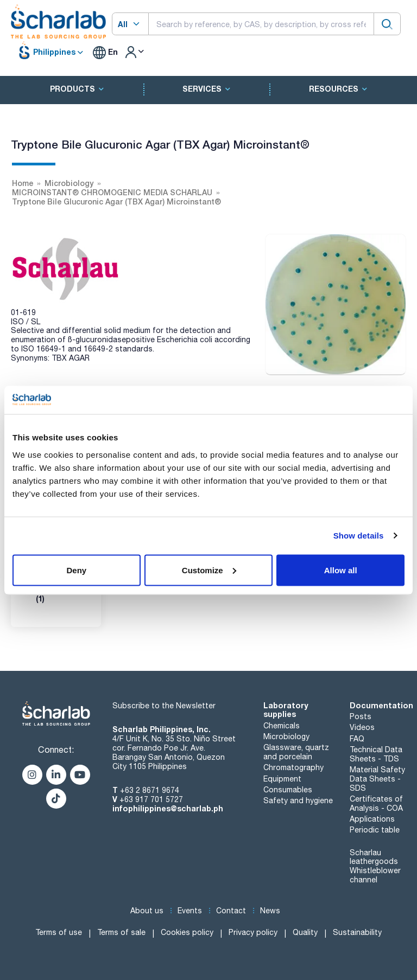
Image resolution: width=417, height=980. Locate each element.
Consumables (288, 790)
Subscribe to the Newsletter (164, 706)
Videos (362, 727)
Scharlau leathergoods (374, 857)
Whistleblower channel (375, 875)
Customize (209, 570)
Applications (372, 819)
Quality (305, 932)
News (270, 911)
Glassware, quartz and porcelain (296, 752)
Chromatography (293, 767)
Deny (76, 570)
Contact (231, 911)
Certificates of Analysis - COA (376, 803)
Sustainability (357, 932)
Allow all (341, 570)
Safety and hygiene (298, 800)
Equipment (282, 779)
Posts (361, 716)
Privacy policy (253, 932)
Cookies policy (187, 932)
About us (147, 911)
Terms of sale (121, 932)
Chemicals (282, 726)
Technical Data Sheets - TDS (376, 754)
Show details (359, 536)
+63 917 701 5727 (151, 799)
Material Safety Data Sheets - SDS (377, 779)
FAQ (357, 739)
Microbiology (286, 736)
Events (190, 911)
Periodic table (375, 830)
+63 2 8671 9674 (150, 790)
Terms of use (59, 932)
